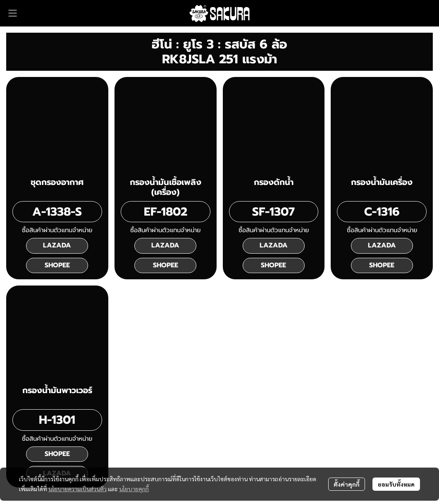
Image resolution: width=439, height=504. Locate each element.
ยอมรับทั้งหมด (396, 484)
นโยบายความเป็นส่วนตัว (78, 489)
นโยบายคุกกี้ (134, 489)
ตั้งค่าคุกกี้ (347, 484)
